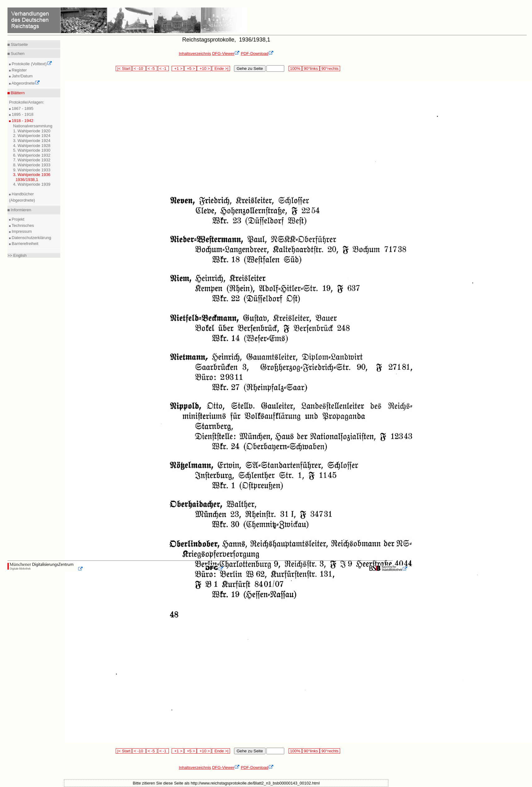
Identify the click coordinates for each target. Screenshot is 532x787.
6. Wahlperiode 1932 (32, 155)
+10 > (204, 68)
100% (295, 68)
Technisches (22, 225)
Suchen (17, 54)
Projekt (17, 219)
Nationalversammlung (33, 126)
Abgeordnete (25, 83)
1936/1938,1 (27, 180)
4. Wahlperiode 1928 (32, 146)
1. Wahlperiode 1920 (32, 131)
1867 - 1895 (22, 108)
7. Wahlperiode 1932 (32, 160)
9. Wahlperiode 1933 (32, 170)
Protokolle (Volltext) (31, 64)
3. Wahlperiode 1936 (32, 175)
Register (19, 70)
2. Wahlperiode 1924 (32, 136)
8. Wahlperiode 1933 (32, 165)
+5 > (190, 68)
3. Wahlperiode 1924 (32, 141)
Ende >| (221, 68)
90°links (311, 68)
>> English (17, 255)
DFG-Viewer (226, 54)
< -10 (139, 68)
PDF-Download (257, 54)
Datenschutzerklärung (31, 238)
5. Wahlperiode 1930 (32, 150)
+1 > (178, 68)
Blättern (17, 93)
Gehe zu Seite (250, 68)
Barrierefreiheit (24, 244)
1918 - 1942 (22, 121)
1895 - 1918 (22, 114)
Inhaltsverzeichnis (195, 54)
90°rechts (330, 68)
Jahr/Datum (22, 76)
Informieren (20, 210)
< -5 (152, 68)
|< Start (124, 68)
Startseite (19, 44)
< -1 (164, 68)
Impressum (21, 231)
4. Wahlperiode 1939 (32, 184)
